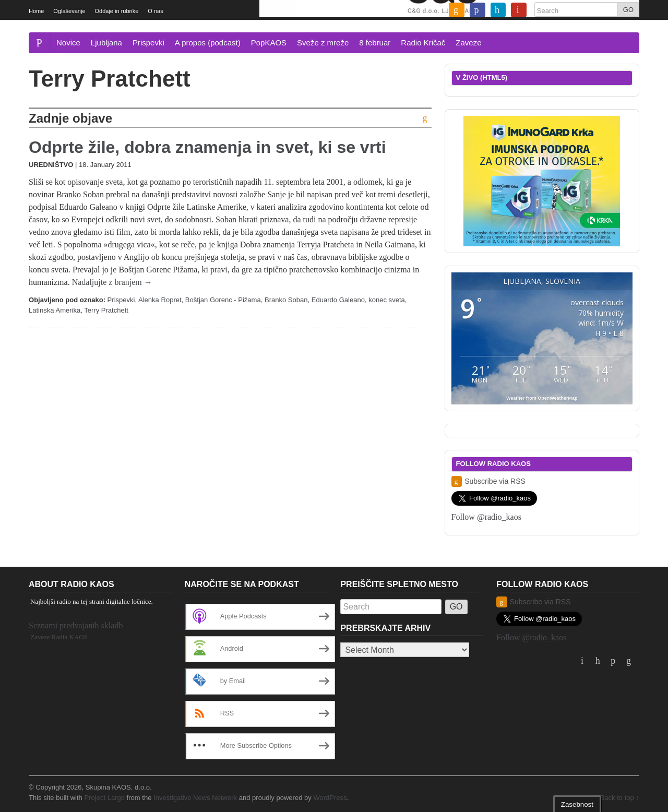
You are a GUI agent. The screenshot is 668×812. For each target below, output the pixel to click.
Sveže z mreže (323, 43)
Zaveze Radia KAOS (59, 637)
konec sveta (387, 300)
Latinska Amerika (55, 310)
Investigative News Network (195, 798)
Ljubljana (106, 43)
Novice (68, 43)
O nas (155, 11)
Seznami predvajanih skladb (76, 625)
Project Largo (104, 798)
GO (628, 10)
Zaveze (468, 43)
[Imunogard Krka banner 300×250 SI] (542, 180)
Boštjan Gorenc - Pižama (223, 300)
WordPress (330, 798)
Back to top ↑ (620, 798)
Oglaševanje (69, 11)
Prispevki (148, 43)
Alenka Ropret (160, 300)
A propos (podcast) (208, 43)
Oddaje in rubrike (117, 11)
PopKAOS (269, 43)
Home (36, 11)
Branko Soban (286, 300)
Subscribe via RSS (488, 481)
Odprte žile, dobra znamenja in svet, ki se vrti (207, 147)
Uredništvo (51, 165)
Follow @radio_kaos (486, 517)
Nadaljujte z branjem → (112, 282)
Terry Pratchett (106, 310)
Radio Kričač (423, 43)
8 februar (375, 43)
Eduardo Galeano (338, 300)
